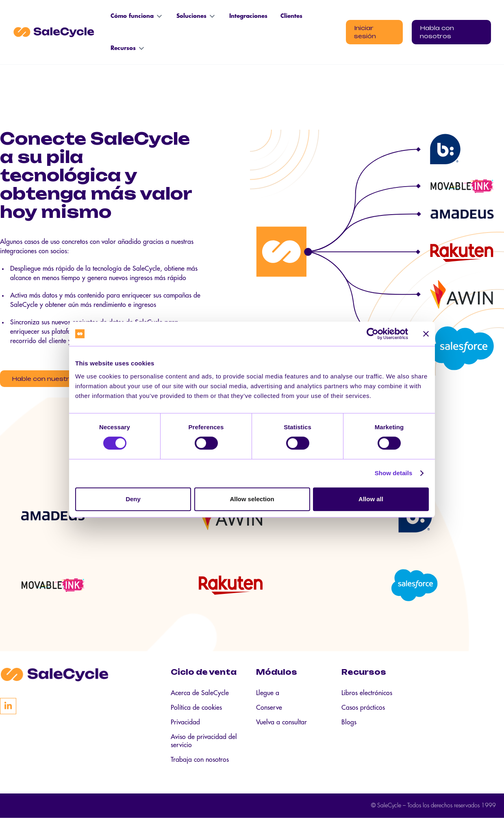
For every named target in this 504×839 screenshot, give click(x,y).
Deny (133, 499)
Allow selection (252, 499)
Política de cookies (196, 729)
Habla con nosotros (437, 32)
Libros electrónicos (367, 714)
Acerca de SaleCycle (200, 714)
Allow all (371, 499)
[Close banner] (426, 334)
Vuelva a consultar (281, 743)
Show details (394, 473)
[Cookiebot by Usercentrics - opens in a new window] (373, 334)
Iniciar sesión (365, 32)
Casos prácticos (363, 729)
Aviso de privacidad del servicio (204, 762)
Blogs (349, 743)
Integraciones (248, 16)
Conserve (269, 729)
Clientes (291, 16)
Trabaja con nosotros (200, 781)
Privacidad (185, 743)
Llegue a (268, 714)
